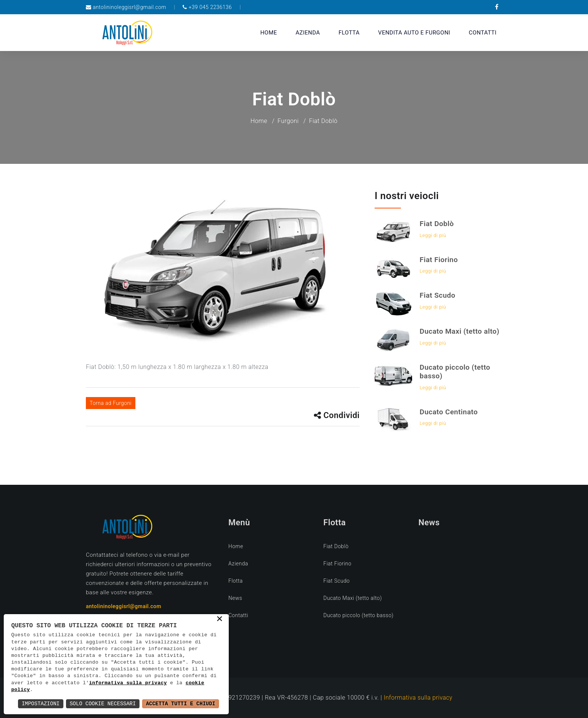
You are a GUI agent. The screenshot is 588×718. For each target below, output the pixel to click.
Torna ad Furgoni (111, 403)
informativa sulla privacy (128, 683)
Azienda (308, 33)
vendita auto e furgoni (414, 33)
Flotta (349, 33)
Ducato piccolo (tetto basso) (455, 372)
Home (269, 33)
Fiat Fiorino (439, 260)
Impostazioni (41, 704)
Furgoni (288, 121)
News (235, 598)
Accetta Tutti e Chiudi (181, 704)
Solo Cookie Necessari (103, 704)
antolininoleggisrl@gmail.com (129, 7)
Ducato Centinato (449, 412)
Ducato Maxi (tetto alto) (460, 331)
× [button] (220, 619)
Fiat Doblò (437, 224)
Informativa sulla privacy (418, 698)
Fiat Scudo (437, 295)
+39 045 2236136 (210, 7)
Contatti (483, 33)
